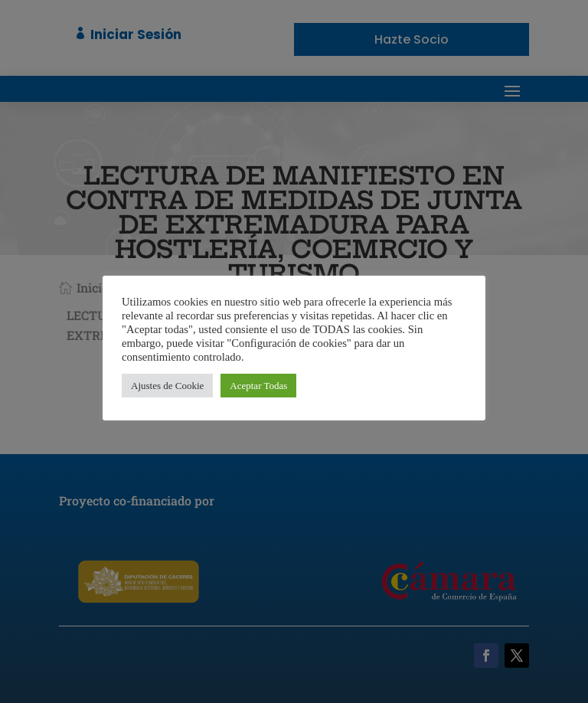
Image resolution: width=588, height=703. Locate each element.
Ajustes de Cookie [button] (167, 386)
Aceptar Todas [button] (258, 386)
